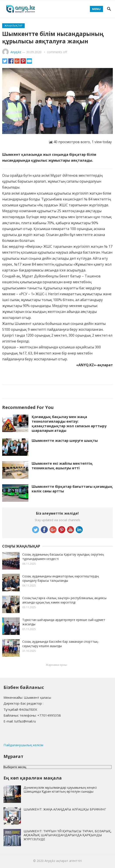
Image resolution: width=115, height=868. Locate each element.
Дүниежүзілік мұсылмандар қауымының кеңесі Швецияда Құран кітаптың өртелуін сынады (60, 789)
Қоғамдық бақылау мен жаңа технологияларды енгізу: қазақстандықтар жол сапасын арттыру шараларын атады (69, 424)
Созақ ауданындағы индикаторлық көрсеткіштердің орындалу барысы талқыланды (61, 578)
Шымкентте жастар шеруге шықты (65, 441)
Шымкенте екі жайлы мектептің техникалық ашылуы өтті (62, 466)
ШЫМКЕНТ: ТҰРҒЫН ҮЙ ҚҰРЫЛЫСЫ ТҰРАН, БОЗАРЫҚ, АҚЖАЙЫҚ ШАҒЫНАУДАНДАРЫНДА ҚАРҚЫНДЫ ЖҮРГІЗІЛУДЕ (68, 835)
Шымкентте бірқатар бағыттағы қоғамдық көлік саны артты (72, 489)
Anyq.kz (16, 52)
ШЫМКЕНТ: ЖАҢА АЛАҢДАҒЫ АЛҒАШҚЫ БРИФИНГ (65, 809)
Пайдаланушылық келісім (23, 745)
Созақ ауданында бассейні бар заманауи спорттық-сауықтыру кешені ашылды (61, 644)
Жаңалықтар (13, 26)
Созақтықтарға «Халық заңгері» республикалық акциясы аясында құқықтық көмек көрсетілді (64, 600)
